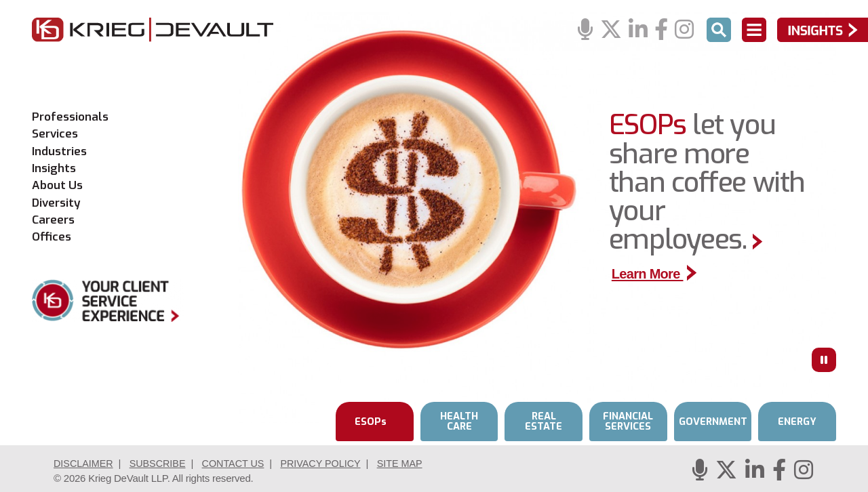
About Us (57, 186)
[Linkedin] (638, 30)
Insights (54, 169)
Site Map (412, 463)
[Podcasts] (585, 30)
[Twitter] (611, 30)
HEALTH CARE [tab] (459, 421)
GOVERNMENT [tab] (713, 421)
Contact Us (240, 463)
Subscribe (162, 463)
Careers (53, 220)
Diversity (56, 203)
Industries (59, 152)
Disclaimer (85, 463)
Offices (52, 237)
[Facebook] (661, 30)
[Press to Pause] (824, 360)
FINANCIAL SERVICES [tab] (628, 421)
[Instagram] (684, 30)
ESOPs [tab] (371, 421)
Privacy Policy (331, 463)
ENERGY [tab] (797, 421)
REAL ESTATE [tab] (544, 421)
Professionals (70, 117)
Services (55, 134)
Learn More (656, 273)
